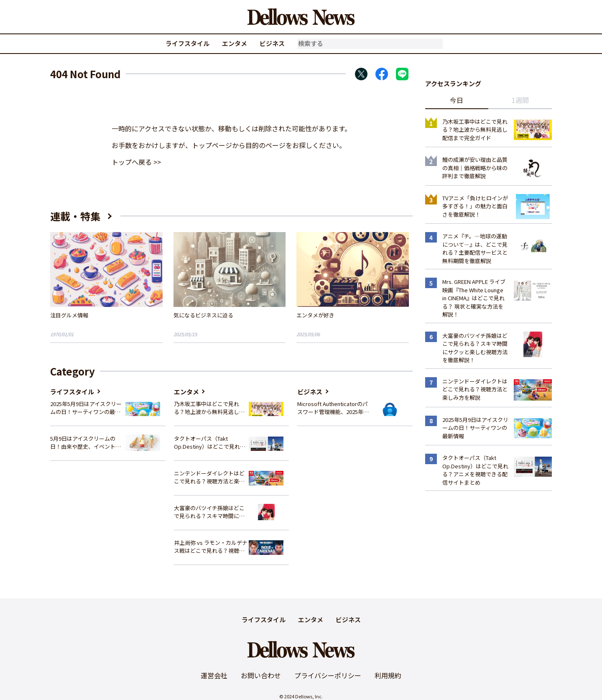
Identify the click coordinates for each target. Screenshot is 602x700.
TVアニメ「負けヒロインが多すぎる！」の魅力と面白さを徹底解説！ (475, 206)
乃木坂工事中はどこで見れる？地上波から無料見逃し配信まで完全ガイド (209, 408)
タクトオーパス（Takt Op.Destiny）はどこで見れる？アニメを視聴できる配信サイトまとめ (209, 443)
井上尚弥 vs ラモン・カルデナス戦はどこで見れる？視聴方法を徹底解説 (211, 547)
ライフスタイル (187, 43)
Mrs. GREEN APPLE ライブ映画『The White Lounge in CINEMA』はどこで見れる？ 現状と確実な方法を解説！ (474, 298)
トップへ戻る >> (136, 162)
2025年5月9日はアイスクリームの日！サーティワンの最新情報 (86, 408)
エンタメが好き (315, 315)
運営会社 (214, 675)
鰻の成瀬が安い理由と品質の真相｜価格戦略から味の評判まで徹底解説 (475, 168)
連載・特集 (75, 216)
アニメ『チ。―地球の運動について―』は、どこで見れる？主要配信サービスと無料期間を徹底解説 (475, 248)
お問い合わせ (261, 675)
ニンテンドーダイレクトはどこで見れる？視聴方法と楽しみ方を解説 (209, 477)
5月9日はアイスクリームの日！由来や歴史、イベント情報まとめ (85, 443)
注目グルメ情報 (69, 315)
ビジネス (272, 43)
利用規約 (388, 675)
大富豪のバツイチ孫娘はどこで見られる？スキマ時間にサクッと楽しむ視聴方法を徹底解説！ (209, 512)
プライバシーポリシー (328, 675)
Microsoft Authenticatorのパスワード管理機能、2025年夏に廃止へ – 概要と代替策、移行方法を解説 (333, 408)
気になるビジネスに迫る (203, 315)
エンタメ (235, 43)
